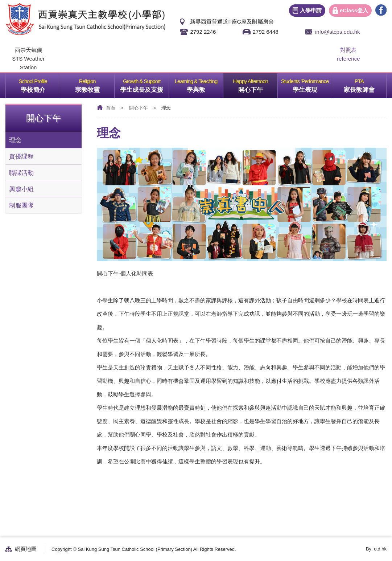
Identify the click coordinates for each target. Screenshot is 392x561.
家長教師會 (365, 83)
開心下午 (258, 83)
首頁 (111, 108)
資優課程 (21, 156)
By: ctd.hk (376, 549)
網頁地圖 (26, 549)
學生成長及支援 (144, 83)
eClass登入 (354, 10)
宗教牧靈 (95, 83)
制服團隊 (21, 205)
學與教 (205, 83)
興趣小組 (21, 189)
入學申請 (311, 10)
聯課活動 (21, 173)
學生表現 (312, 83)
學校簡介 (40, 83)
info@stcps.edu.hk (338, 32)
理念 (15, 140)
